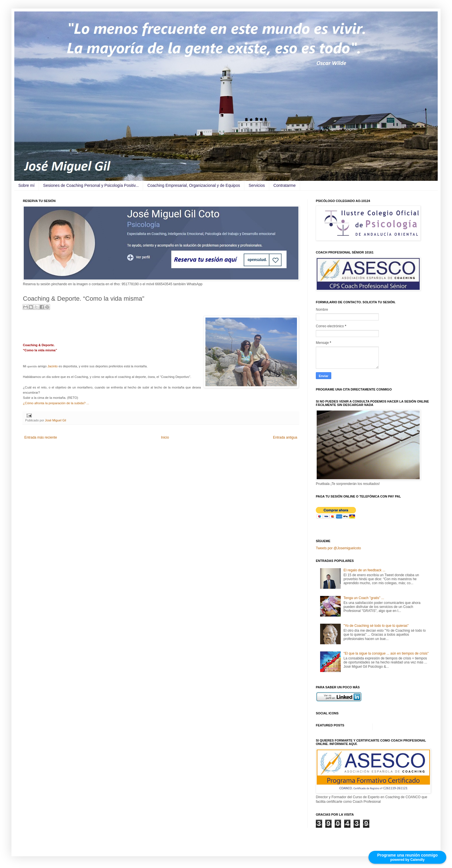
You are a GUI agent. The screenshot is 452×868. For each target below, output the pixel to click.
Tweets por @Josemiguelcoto (338, 548)
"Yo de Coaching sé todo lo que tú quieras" (376, 626)
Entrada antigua (285, 437)
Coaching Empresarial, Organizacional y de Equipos (194, 185)
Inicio (165, 437)
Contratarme (285, 185)
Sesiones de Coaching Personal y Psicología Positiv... (91, 185)
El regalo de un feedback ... (364, 570)
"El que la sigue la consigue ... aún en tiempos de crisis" (386, 653)
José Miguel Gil (55, 420)
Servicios (257, 185)
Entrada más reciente (41, 437)
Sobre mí (26, 185)
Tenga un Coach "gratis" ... (364, 598)
